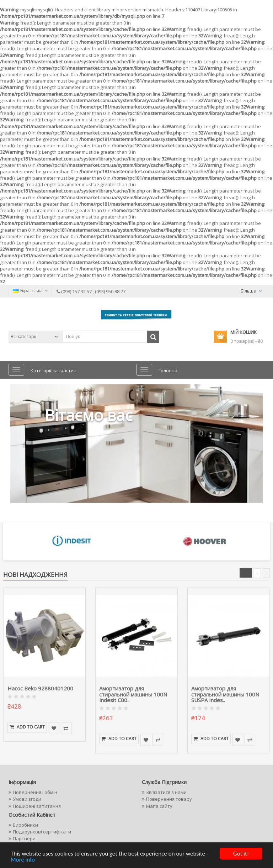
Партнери (24, 838)
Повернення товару (169, 799)
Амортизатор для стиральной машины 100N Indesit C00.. (133, 694)
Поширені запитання (37, 806)
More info (23, 860)
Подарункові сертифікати (42, 832)
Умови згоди (27, 799)
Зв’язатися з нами (166, 792)
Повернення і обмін (35, 792)
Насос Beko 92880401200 (40, 688)
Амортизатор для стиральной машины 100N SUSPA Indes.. (225, 694)
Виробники (25, 825)
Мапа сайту (159, 806)
